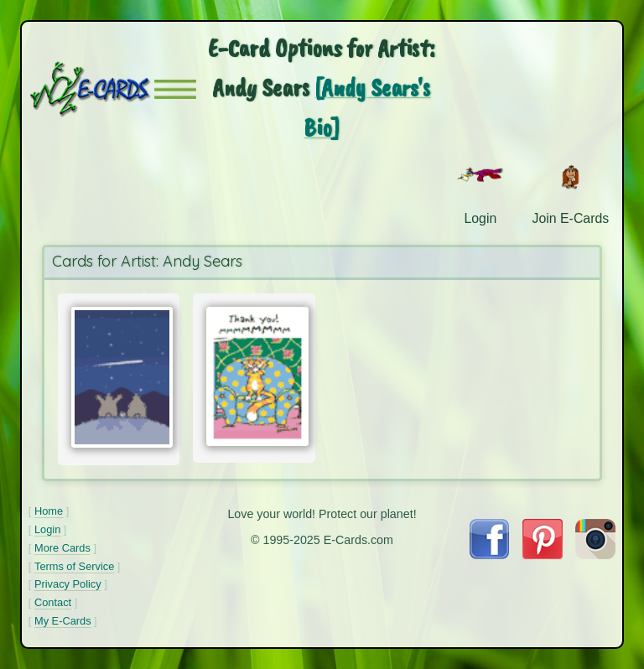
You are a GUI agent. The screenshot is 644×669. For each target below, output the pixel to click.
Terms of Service (74, 566)
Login (47, 529)
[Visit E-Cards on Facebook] (489, 555)
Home (49, 511)
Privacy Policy (68, 584)
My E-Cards (63, 621)
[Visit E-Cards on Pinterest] (543, 555)
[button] (175, 89)
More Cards (62, 548)
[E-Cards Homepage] (91, 89)
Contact (53, 602)
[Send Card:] (119, 377)
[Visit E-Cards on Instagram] (595, 555)
